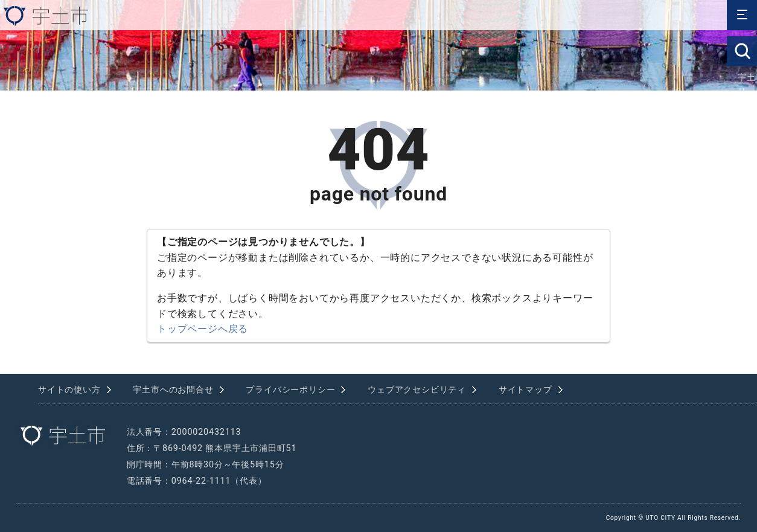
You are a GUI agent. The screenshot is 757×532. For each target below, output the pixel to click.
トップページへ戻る (203, 329)
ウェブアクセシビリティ (417, 390)
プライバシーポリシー (290, 390)
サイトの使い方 (69, 390)
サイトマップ (525, 390)
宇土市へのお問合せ (173, 390)
